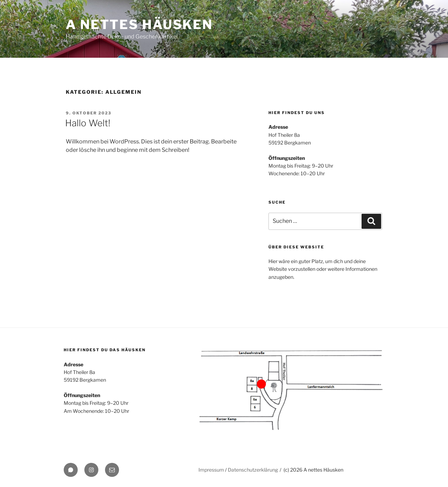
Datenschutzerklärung (253, 470)
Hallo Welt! (88, 123)
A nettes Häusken (139, 24)
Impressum (211, 470)
